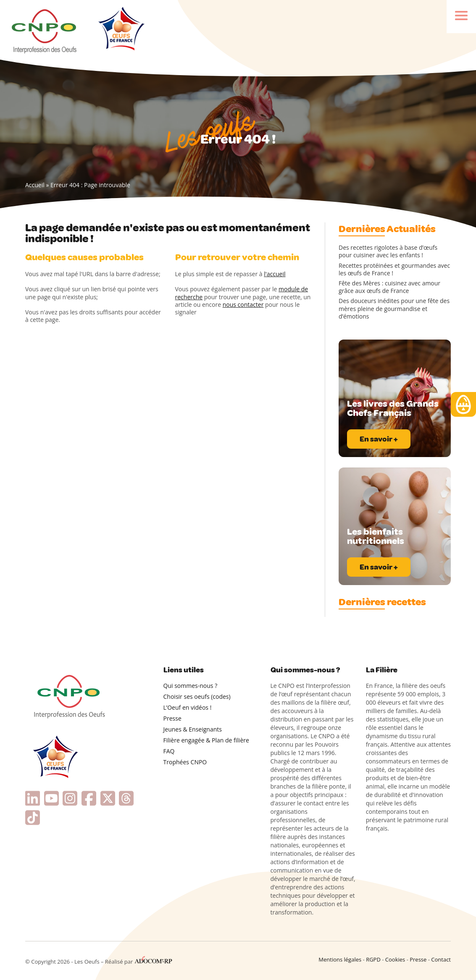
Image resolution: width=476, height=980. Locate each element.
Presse (172, 718)
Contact (441, 959)
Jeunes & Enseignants (193, 729)
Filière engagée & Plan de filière (206, 740)
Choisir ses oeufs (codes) (197, 696)
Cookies (395, 959)
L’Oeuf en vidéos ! (188, 707)
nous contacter (243, 304)
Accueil (35, 185)
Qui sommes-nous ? (191, 686)
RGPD (373, 959)
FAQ (169, 751)
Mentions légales (340, 959)
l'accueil (275, 274)
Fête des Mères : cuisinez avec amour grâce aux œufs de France (389, 287)
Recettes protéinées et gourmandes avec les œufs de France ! (394, 269)
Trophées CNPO (185, 762)
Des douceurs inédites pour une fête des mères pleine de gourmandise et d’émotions (394, 308)
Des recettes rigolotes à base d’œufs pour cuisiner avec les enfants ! (388, 251)
